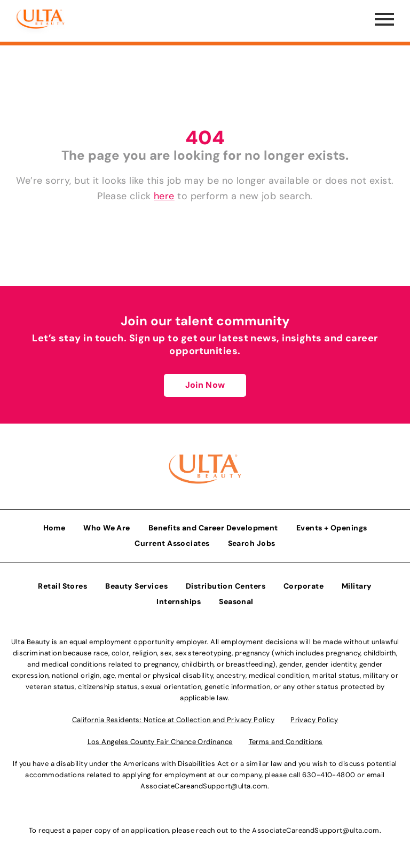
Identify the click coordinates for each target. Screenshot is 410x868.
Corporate (303, 586)
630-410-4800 (329, 775)
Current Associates (172, 543)
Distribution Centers (226, 586)
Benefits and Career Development (213, 528)
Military (357, 586)
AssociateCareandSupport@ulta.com (204, 786)
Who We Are (107, 528)
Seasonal (236, 601)
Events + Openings (332, 528)
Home (54, 528)
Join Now (205, 385)
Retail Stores (62, 586)
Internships (179, 601)
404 (205, 138)
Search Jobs (252, 543)
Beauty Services (136, 586)
